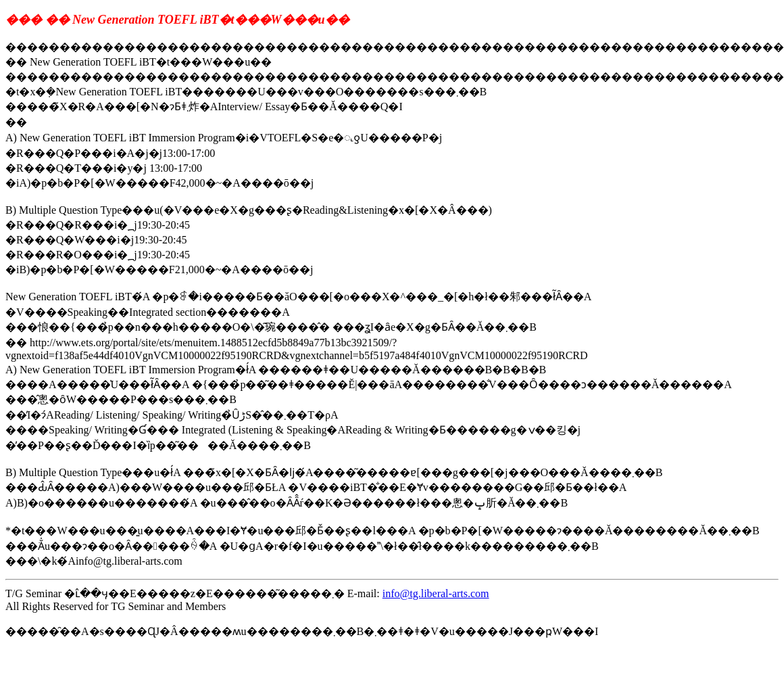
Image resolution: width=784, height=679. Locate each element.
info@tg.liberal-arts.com (436, 593)
